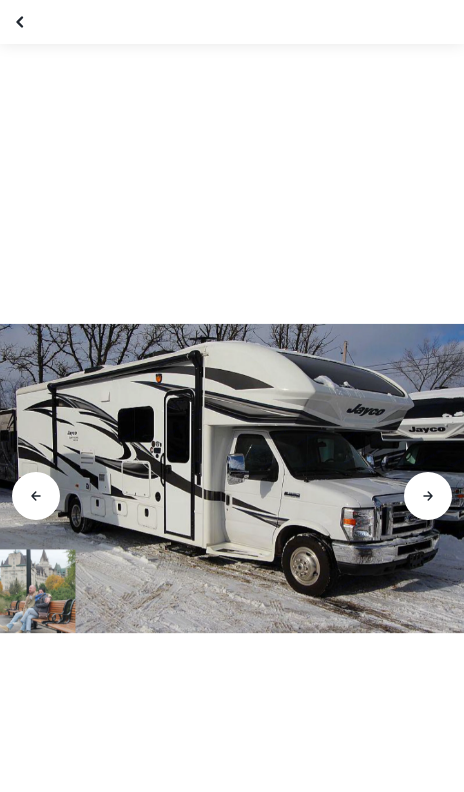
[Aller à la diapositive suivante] (428, 496)
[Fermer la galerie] (22, 22)
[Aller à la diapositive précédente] (36, 496)
